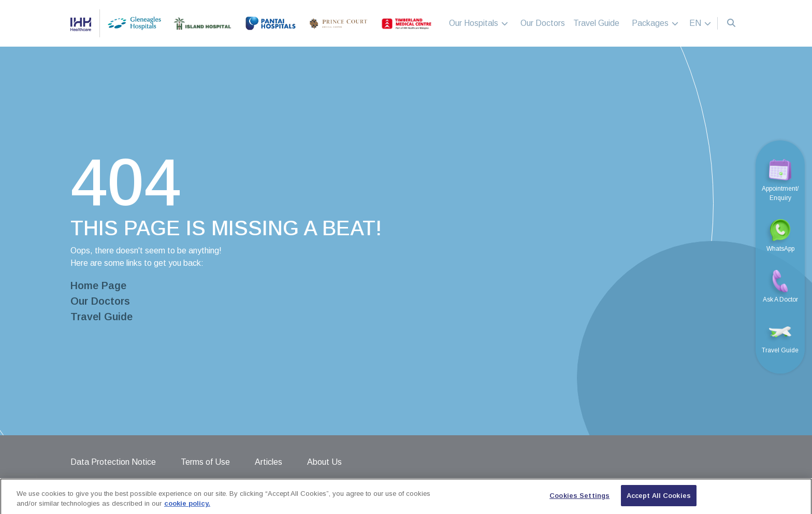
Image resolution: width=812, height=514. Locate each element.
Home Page (98, 285)
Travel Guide (596, 23)
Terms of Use (205, 462)
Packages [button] (655, 23)
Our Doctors (543, 23)
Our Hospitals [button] (479, 23)
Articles (269, 462)
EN (700, 23)
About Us (324, 462)
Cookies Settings (579, 501)
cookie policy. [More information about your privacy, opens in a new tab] (187, 510)
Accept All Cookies (659, 501)
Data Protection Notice (113, 462)
